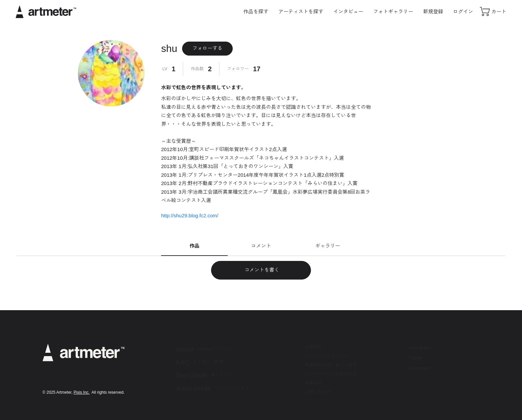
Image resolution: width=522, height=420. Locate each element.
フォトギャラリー (393, 11)
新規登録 (433, 11)
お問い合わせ (318, 392)
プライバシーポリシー (327, 356)
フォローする (207, 48)
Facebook (419, 368)
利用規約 (314, 347)
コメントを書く (261, 270)
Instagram (420, 348)
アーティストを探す (301, 11)
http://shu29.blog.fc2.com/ (190, 215)
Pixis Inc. (82, 392)
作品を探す (256, 11)
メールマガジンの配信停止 (331, 374)
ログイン (463, 11)
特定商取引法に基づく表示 (331, 365)
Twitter (416, 358)
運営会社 (314, 383)
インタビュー (348, 11)
